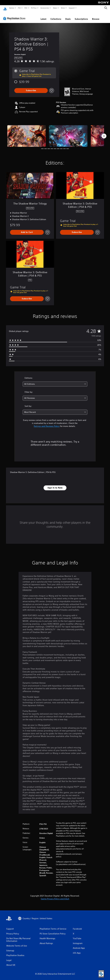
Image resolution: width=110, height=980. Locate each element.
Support (72, 8)
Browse (96, 16)
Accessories (45, 8)
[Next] (104, 133)
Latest (43, 16)
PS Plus (34, 8)
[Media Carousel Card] (27, 133)
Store (63, 8)
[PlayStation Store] (15, 16)
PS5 (19, 8)
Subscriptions (81, 16)
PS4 (26, 8)
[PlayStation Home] (5, 8)
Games (11, 8)
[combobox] (55, 381)
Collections (56, 16)
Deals (68, 16)
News (55, 8)
